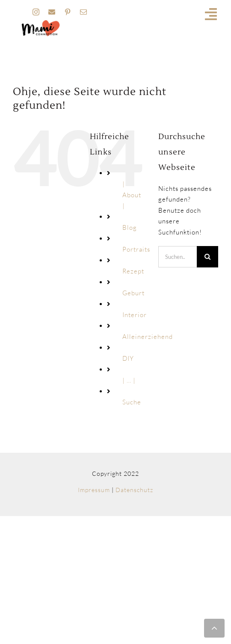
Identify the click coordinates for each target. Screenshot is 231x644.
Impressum (94, 490)
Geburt (133, 293)
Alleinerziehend (148, 337)
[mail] (84, 12)
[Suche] (207, 257)
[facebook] (52, 12)
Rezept (133, 271)
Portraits (136, 249)
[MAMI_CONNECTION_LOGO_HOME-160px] (41, 23)
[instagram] (36, 12)
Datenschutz (134, 490)
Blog (130, 227)
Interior (135, 315)
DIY (128, 358)
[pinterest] (68, 12)
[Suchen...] (178, 257)
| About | (132, 195)
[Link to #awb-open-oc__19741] (211, 14)
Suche (132, 402)
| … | (129, 380)
